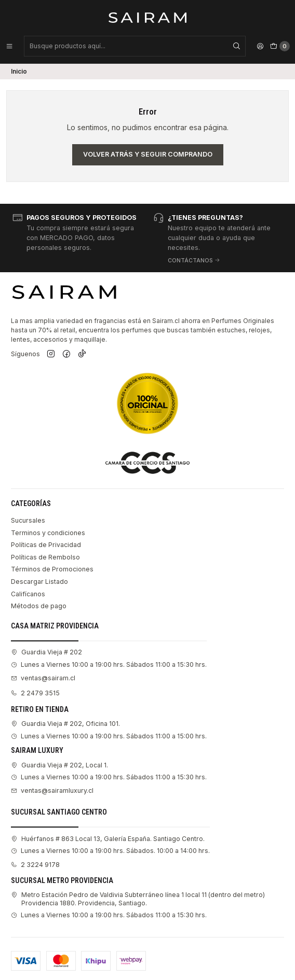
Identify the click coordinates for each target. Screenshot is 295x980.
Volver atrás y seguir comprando (148, 154)
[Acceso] (260, 46)
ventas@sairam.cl (43, 678)
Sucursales (28, 520)
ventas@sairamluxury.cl (52, 790)
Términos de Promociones (52, 569)
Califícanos (28, 594)
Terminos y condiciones (48, 533)
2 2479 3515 (35, 693)
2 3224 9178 (35, 865)
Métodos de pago (39, 606)
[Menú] (9, 46)
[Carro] (280, 46)
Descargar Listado (39, 582)
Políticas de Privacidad (46, 545)
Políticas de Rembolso (45, 557)
